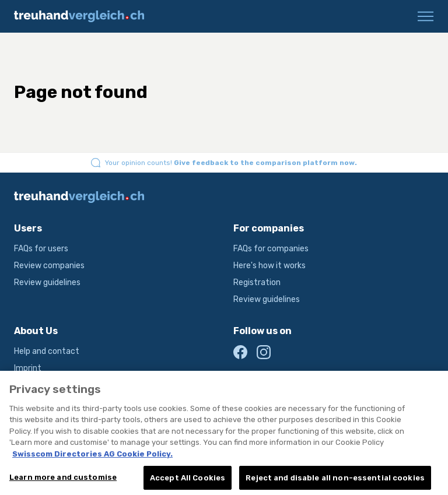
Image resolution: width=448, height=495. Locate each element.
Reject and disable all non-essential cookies (335, 482)
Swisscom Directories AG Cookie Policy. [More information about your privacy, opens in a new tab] (92, 458)
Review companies (49, 266)
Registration (257, 282)
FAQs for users (41, 249)
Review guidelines (47, 282)
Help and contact (47, 351)
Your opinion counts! (231, 163)
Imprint (28, 368)
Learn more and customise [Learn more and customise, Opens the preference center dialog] (63, 481)
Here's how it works (269, 266)
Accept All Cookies (188, 482)
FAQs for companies (271, 249)
